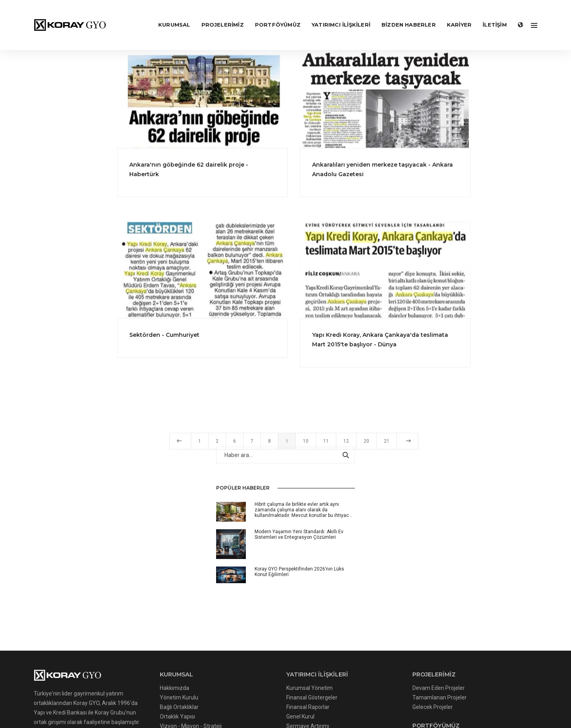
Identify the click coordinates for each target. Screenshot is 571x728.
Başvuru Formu (156, 620)
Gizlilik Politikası (304, 695)
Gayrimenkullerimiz (367, 587)
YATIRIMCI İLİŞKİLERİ (335, 14)
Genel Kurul (254, 563)
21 (452, 447)
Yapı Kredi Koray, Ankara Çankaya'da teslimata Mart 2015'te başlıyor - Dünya (445, 338)
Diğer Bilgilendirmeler (266, 620)
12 (411, 447)
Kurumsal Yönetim (263, 535)
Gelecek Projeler (363, 554)
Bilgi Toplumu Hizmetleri (167, 582)
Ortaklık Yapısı (154, 563)
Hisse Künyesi (257, 601)
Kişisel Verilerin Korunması (170, 592)
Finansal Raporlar (262, 554)
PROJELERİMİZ (216, 14)
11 (391, 447)
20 (431, 447)
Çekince (250, 611)
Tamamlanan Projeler (370, 544)
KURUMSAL (168, 14)
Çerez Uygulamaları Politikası (240, 695)
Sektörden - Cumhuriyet (234, 333)
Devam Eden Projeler (369, 535)
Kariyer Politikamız (160, 611)
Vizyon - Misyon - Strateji (168, 573)
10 (371, 447)
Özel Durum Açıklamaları (271, 582)
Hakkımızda (151, 535)
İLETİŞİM (488, 14)
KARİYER (453, 14)
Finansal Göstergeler (265, 544)
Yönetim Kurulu (156, 544)
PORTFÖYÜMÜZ (271, 14)
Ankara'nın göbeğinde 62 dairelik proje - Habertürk (258, 169)
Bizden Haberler (402, 14)
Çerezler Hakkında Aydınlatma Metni (149, 695)
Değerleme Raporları (369, 596)
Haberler (148, 601)
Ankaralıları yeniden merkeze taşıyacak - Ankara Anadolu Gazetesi (447, 169)
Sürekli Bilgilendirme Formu (274, 592)
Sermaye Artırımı (261, 573)
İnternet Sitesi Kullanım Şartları (370, 695)
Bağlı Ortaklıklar (156, 554)
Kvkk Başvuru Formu (442, 695)
